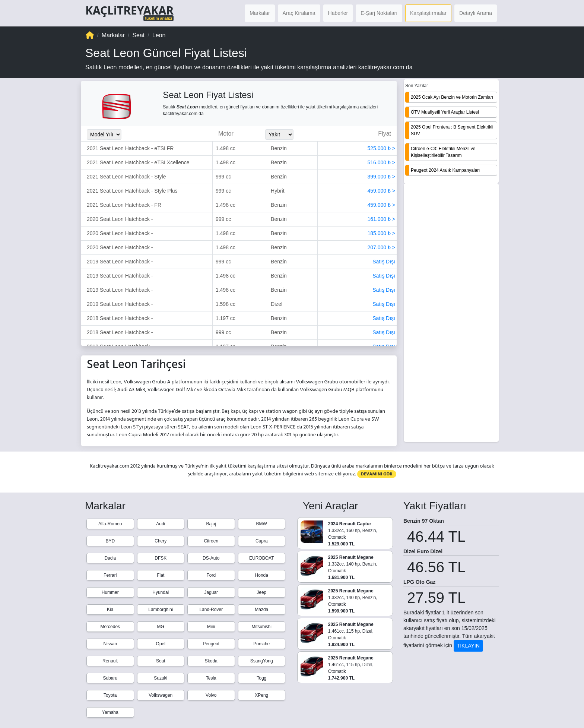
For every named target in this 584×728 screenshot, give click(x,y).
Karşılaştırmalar (428, 13)
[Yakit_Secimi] (279, 134)
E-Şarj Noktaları (379, 13)
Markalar (260, 13)
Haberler (338, 13)
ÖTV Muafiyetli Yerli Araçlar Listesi (445, 112)
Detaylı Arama (476, 13)
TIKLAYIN (468, 646)
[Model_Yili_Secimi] (104, 134)
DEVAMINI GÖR (377, 474)
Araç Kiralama (299, 13)
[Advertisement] (451, 313)
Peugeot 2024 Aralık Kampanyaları (445, 170)
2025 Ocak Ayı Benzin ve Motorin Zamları (452, 97)
